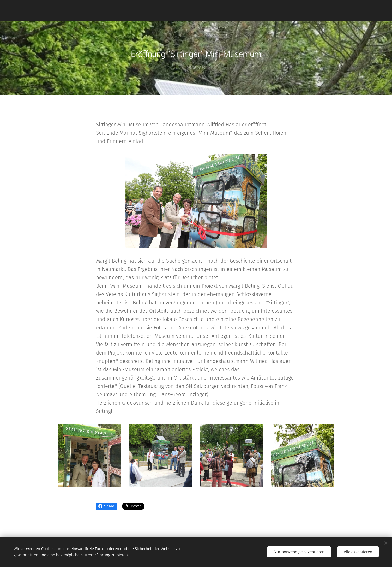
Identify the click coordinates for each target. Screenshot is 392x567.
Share (106, 506)
